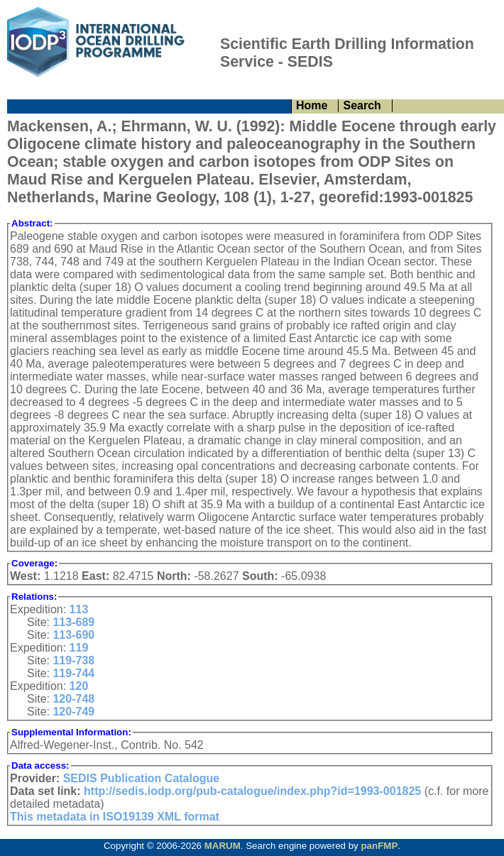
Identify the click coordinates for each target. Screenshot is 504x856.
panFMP (379, 846)
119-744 (73, 673)
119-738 (73, 660)
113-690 (73, 635)
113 (79, 609)
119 (79, 648)
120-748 (73, 699)
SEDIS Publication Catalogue (141, 778)
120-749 (73, 712)
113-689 (73, 622)
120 (79, 686)
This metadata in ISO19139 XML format (115, 817)
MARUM (223, 846)
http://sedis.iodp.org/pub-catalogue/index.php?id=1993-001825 (252, 791)
